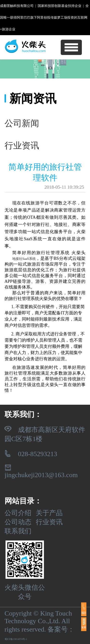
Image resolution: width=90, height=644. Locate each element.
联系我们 (18, 531)
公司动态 (18, 522)
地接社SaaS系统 (24, 259)
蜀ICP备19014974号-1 (16, 639)
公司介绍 (18, 513)
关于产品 (49, 513)
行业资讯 (49, 522)
